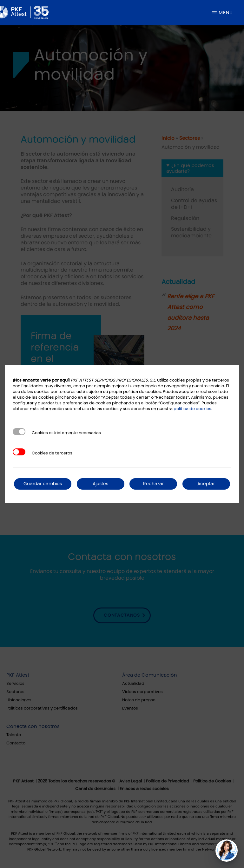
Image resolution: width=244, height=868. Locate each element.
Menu (226, 13)
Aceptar (206, 484)
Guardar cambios (43, 484)
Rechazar (153, 484)
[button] (227, 851)
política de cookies (192, 409)
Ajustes (100, 484)
